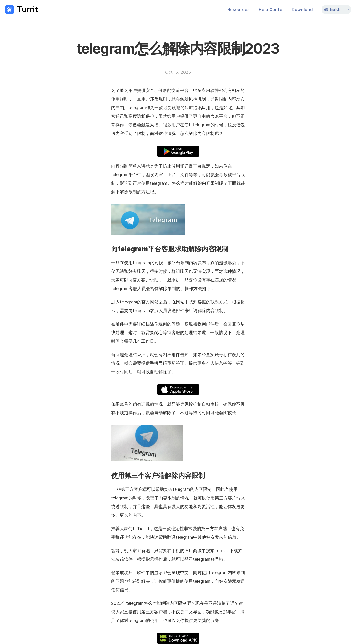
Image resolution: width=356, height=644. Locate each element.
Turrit (28, 9)
